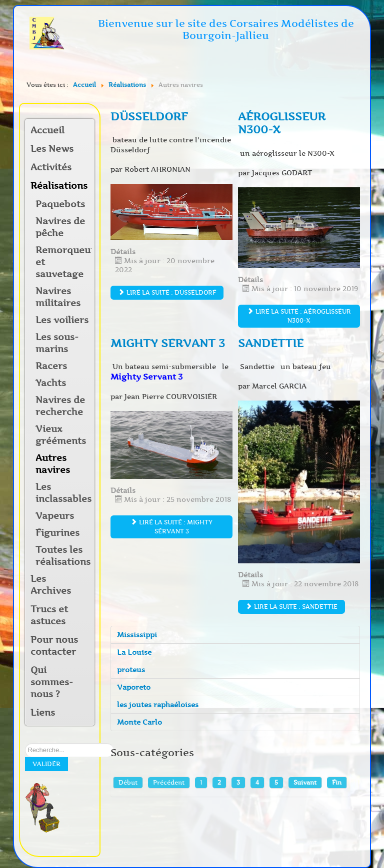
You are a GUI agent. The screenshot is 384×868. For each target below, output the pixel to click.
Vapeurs (55, 516)
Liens (43, 713)
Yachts (51, 383)
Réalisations (56, 186)
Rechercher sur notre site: (25, 743)
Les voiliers (62, 320)
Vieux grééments (61, 435)
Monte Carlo (139, 722)
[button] (86, 168)
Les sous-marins (57, 343)
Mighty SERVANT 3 (168, 343)
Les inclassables (63, 493)
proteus (131, 670)
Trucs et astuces (49, 615)
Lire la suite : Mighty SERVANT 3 (171, 527)
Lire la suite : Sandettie (291, 607)
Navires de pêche (60, 227)
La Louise (134, 652)
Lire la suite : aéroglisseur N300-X (299, 316)
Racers (51, 366)
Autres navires (53, 464)
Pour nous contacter (54, 646)
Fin (337, 782)
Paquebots (60, 204)
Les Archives (51, 585)
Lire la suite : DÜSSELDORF (167, 292)
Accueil (47, 130)
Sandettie (271, 343)
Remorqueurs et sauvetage (63, 262)
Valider (46, 764)
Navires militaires (58, 297)
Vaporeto (134, 687)
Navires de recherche (60, 406)
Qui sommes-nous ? (52, 682)
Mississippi (137, 635)
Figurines (57, 533)
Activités (51, 167)
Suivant (305, 782)
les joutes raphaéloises (158, 705)
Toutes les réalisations (63, 556)
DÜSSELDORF (149, 117)
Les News (52, 149)
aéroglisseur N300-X (282, 123)
